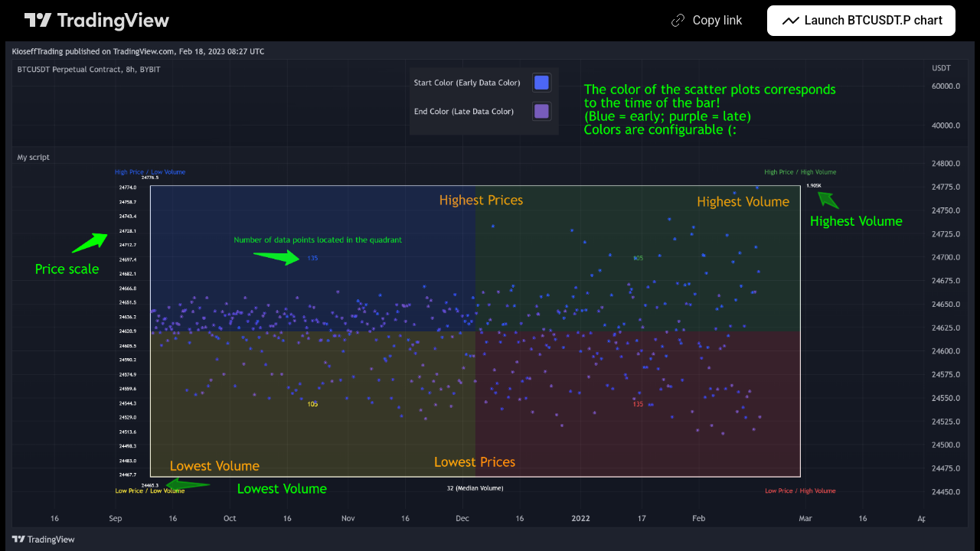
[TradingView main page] (97, 21)
